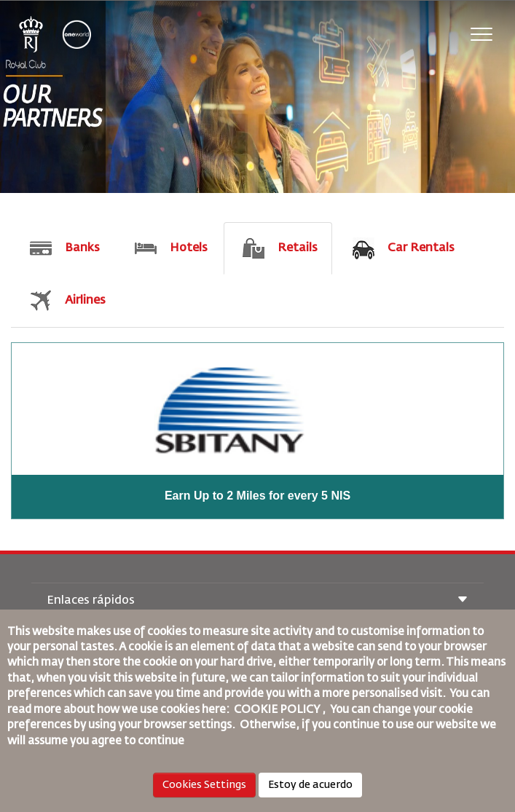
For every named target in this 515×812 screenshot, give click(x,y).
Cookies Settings (204, 785)
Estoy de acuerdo (310, 785)
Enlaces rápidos (257, 601)
